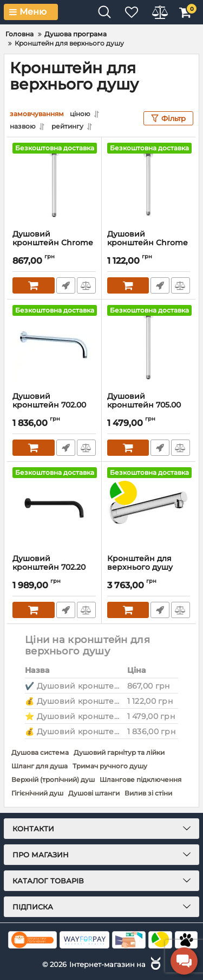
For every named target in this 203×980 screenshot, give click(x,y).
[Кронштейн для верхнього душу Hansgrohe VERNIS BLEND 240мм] (149, 508)
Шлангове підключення (140, 779)
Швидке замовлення (66, 285)
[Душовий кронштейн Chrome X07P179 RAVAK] (149, 183)
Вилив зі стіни (148, 793)
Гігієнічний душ (37, 793)
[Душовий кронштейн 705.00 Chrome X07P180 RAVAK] (149, 346)
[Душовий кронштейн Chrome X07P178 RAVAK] (54, 183)
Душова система (40, 752)
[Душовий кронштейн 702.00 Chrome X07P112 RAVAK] (54, 346)
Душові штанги (94, 793)
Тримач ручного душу (110, 766)
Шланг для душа (40, 766)
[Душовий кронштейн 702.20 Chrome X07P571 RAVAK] (54, 508)
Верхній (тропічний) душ (53, 779)
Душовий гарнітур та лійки (119, 752)
